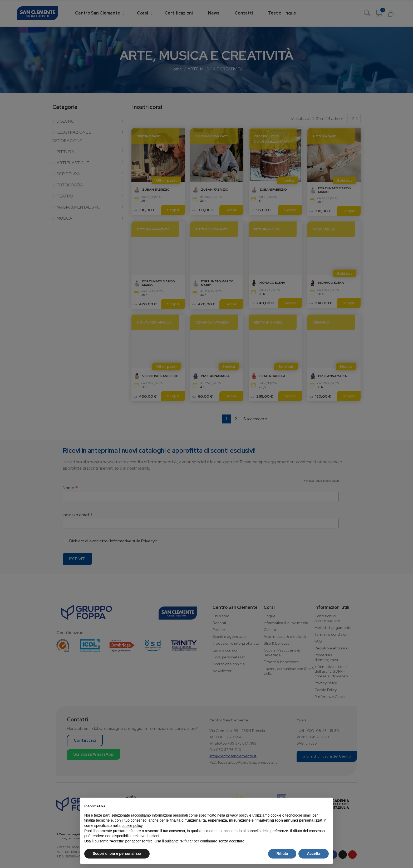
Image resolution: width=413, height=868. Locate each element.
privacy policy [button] (237, 815)
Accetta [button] (314, 853)
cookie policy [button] (132, 826)
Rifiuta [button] (282, 853)
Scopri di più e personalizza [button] (117, 853)
